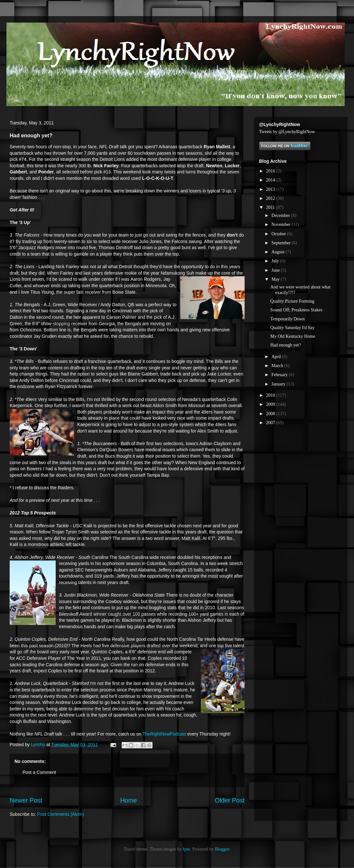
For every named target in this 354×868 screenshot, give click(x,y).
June (276, 270)
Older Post (230, 800)
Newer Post (26, 800)
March (278, 366)
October (279, 234)
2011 (271, 207)
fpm (186, 849)
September (281, 243)
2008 (271, 414)
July (276, 261)
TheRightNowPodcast (164, 734)
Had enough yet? (286, 345)
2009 (271, 404)
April (277, 357)
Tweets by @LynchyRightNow (287, 132)
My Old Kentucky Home (293, 336)
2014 (271, 180)
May (276, 279)
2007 (271, 423)
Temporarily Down (288, 319)
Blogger (222, 849)
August (278, 252)
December (281, 215)
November (281, 224)
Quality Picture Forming (292, 301)
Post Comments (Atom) (61, 814)
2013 (271, 189)
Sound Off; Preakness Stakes (296, 310)
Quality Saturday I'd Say (292, 328)
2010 (271, 395)
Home (128, 800)
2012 (271, 198)
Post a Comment (39, 772)
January (279, 384)
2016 (271, 171)
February (280, 375)
